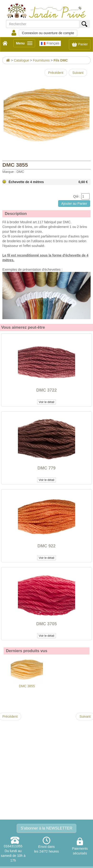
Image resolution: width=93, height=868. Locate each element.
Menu (26, 44)
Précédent (56, 73)
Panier (80, 44)
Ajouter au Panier (74, 204)
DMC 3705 (46, 624)
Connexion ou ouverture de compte (48, 33)
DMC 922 (46, 546)
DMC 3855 (27, 672)
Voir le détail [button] (46, 402)
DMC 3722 (46, 390)
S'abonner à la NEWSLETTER (46, 828)
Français (50, 43)
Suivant (78, 73)
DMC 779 (46, 468)
